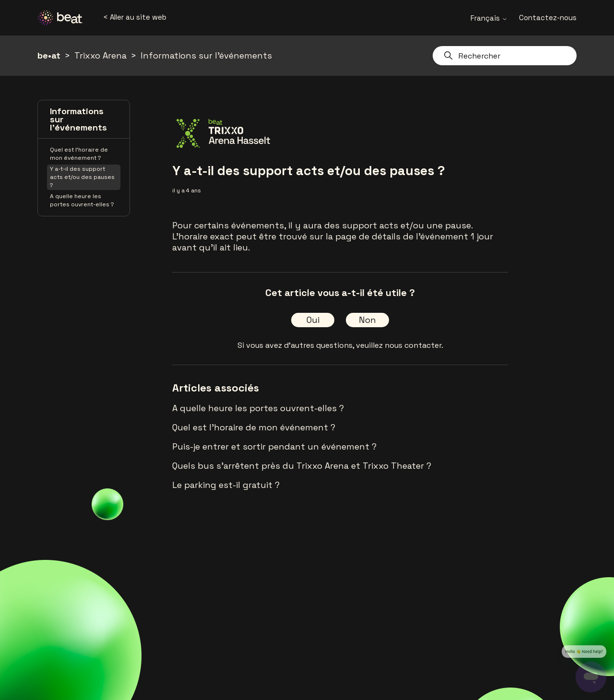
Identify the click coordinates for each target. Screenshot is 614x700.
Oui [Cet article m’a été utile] (313, 320)
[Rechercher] (505, 56)
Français (489, 18)
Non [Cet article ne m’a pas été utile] (367, 320)
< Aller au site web (135, 17)
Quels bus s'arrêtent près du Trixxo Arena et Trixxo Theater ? (302, 466)
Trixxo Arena (100, 55)
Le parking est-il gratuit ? (226, 485)
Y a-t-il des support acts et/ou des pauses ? (82, 177)
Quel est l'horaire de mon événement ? (79, 154)
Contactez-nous (548, 18)
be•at (49, 55)
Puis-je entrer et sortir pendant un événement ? (274, 446)
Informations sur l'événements (206, 55)
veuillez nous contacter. (400, 345)
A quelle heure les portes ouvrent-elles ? (82, 200)
